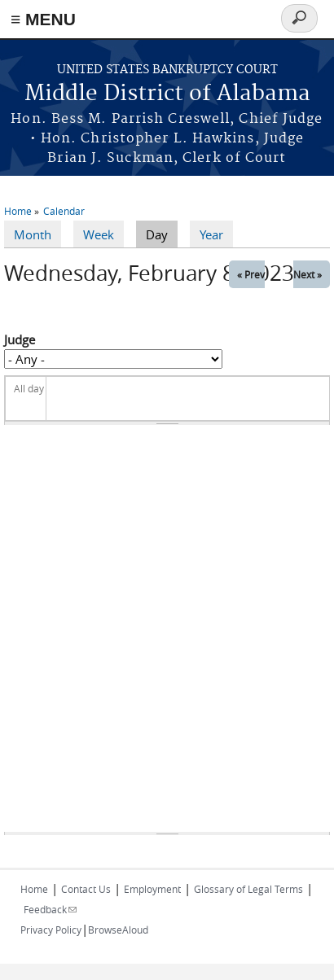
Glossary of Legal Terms (248, 889)
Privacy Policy (51, 930)
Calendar (64, 211)
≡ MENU (43, 19)
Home (18, 211)
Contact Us (86, 889)
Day (162, 234)
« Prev (251, 274)
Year (211, 234)
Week (99, 234)
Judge (20, 339)
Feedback (50, 909)
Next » (308, 274)
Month (33, 234)
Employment (152, 889)
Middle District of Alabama (167, 94)
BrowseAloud (118, 930)
